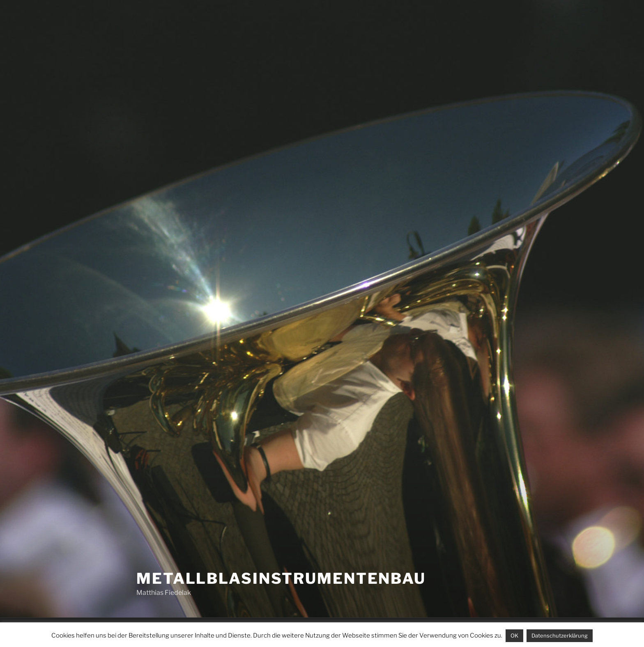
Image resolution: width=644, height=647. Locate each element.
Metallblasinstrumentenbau (281, 578)
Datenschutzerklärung (560, 636)
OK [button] (514, 636)
